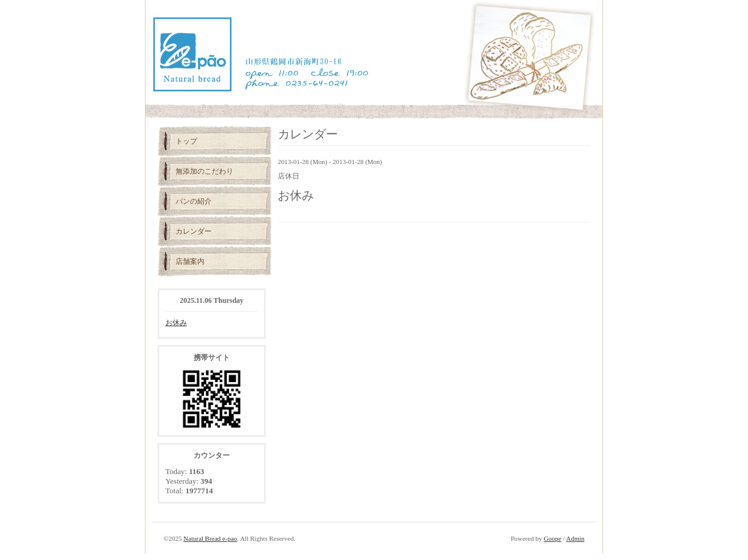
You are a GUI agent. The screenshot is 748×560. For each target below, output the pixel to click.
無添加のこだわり (204, 171)
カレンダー (194, 231)
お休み (176, 323)
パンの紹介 (194, 201)
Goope (552, 538)
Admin (575, 538)
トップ (186, 141)
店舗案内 (190, 261)
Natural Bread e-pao (210, 538)
